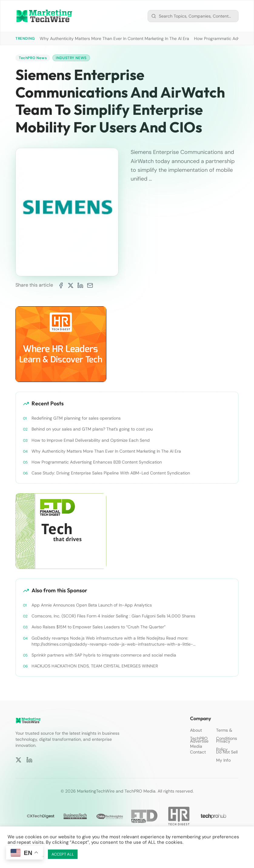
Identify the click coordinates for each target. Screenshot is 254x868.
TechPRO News (33, 58)
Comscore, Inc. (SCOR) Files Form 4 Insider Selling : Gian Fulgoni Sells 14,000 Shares (113, 616)
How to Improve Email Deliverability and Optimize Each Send (91, 440)
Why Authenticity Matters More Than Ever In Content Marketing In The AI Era (114, 38)
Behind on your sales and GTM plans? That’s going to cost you (92, 429)
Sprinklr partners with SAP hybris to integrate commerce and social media (104, 655)
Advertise (199, 741)
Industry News (71, 58)
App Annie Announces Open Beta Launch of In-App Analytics (92, 605)
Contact (198, 752)
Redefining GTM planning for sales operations (76, 418)
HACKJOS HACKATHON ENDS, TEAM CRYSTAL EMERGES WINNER (95, 666)
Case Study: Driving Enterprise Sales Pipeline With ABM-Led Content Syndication (111, 473)
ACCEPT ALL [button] (63, 854)
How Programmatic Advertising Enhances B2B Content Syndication (97, 462)
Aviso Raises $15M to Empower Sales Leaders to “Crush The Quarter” (99, 627)
